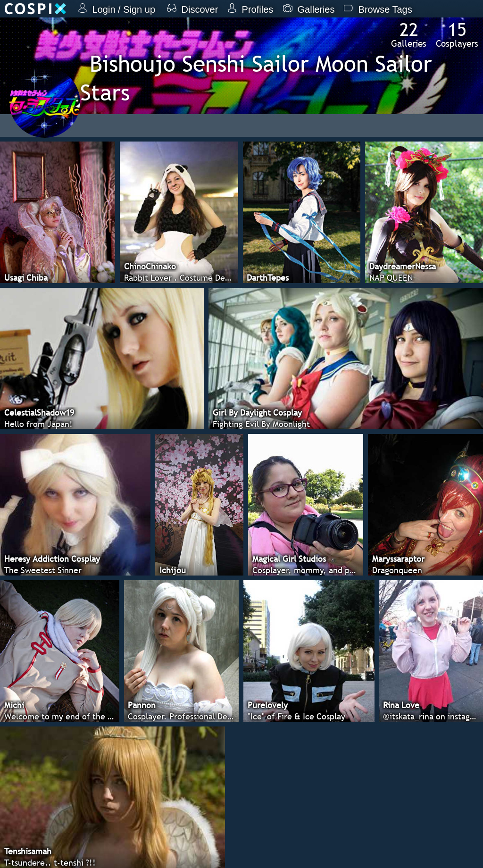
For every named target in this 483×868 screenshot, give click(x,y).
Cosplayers (457, 34)
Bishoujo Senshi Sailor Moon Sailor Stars (256, 78)
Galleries (409, 34)
